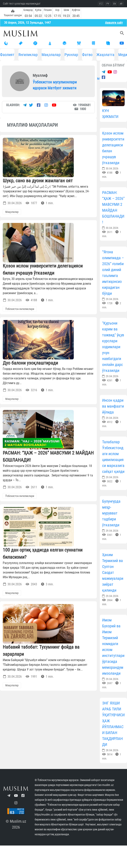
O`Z (101, 4)
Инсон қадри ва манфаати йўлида (113, 406)
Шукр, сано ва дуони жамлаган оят (38, 181)
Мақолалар (51, 55)
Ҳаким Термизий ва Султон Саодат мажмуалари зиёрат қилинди (113, 572)
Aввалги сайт (114, 23)
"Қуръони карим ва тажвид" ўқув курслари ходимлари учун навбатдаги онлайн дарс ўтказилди (113, 347)
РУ (108, 4)
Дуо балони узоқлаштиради (30, 363)
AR (121, 4)
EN (114, 4)
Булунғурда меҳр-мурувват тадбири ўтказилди (111, 513)
